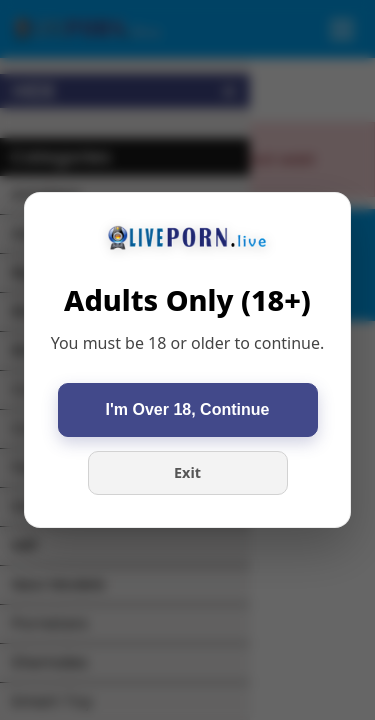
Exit (187, 472)
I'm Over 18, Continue (188, 409)
